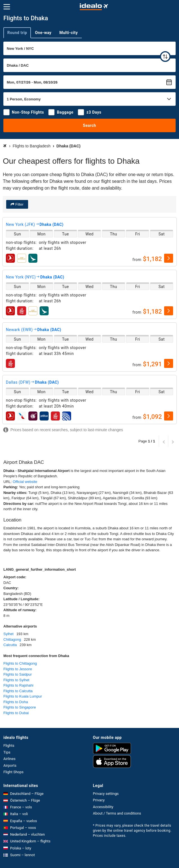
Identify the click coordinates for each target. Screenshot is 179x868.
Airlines (9, 759)
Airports (10, 765)
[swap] (165, 57)
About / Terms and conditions (117, 813)
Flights (9, 746)
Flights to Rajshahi (18, 685)
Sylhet (8, 634)
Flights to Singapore (20, 707)
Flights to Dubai (16, 713)
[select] (169, 258)
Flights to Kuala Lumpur (23, 696)
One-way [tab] (43, 33)
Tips (7, 752)
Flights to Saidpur (18, 674)
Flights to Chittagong (20, 663)
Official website (25, 482)
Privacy (99, 800)
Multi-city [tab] (69, 33)
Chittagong (12, 639)
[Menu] (7, 7)
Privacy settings (106, 794)
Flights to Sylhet (16, 680)
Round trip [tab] (17, 33)
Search (89, 125)
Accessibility (103, 807)
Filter (19, 204)
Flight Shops (13, 772)
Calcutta (10, 645)
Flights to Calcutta (18, 691)
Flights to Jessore (18, 669)
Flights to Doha (16, 702)
